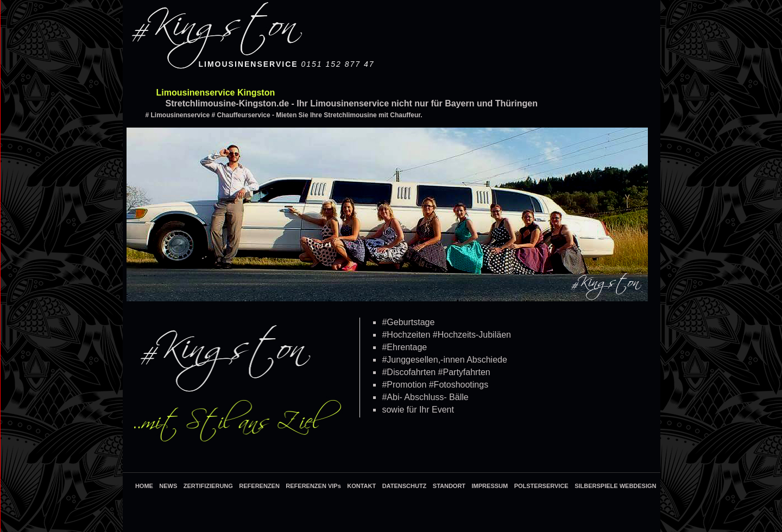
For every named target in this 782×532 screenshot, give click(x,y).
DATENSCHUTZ (405, 486)
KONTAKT (361, 486)
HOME (144, 486)
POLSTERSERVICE (541, 486)
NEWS (168, 486)
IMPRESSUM (490, 486)
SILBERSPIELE (597, 486)
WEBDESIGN (638, 486)
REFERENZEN (259, 486)
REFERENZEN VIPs (313, 486)
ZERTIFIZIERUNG (208, 486)
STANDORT (449, 486)
